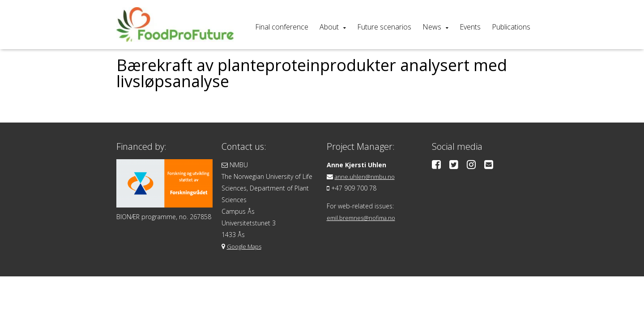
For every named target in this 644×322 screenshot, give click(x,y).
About (329, 27)
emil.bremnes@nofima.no (364, 218)
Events (470, 27)
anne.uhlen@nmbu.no (366, 176)
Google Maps (246, 246)
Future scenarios (384, 27)
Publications (511, 27)
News (432, 27)
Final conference (282, 27)
